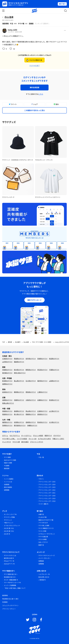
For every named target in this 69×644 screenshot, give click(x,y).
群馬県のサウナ (31, 370)
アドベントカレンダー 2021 (47, 493)
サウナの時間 (42, 539)
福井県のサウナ (42, 381)
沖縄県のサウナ (32, 425)
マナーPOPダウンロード (11, 583)
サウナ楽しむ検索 (44, 526)
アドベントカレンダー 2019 (47, 498)
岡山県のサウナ (31, 411)
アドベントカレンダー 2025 (47, 482)
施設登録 (7, 468)
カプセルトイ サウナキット (47, 534)
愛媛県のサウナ (31, 414)
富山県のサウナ (19, 381)
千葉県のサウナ (54, 370)
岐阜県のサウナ (7, 392)
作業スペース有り (58, 439)
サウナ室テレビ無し (9, 439)
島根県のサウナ (19, 411)
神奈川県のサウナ (20, 373)
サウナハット (8, 520)
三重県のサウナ (42, 392)
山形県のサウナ (7, 362)
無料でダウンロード (34, 300)
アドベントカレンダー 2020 (47, 496)
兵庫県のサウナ (42, 400)
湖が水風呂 (25, 442)
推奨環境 (5, 595)
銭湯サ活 (41, 545)
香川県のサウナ (19, 414)
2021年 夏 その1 (9, 528)
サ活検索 (7, 466)
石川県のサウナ (31, 381)
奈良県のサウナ (54, 400)
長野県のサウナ (7, 384)
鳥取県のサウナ (7, 411)
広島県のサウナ (42, 411)
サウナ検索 (7, 457)
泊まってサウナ (43, 542)
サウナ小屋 (16, 442)
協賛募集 (7, 490)
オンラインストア (9, 514)
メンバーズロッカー (45, 558)
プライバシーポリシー (9, 609)
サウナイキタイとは (10, 555)
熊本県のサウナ (42, 422)
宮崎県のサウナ (7, 425)
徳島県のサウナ (7, 414)
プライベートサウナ (37, 442)
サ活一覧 (41, 457)
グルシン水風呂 (38, 435)
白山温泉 (9, 17)
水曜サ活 (41, 514)
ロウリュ (5, 435)
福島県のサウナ (19, 362)
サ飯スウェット (9, 523)
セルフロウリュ (15, 435)
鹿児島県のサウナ (20, 425)
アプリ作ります (43, 523)
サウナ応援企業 (43, 537)
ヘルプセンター (43, 574)
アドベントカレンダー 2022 (47, 490)
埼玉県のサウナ (42, 370)
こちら (41, 94)
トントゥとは (8, 482)
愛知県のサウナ (31, 392)
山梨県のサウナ (54, 381)
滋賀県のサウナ (7, 400)
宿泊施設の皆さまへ (10, 577)
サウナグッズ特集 (9, 517)
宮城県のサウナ (42, 359)
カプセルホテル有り (44, 439)
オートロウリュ (26, 435)
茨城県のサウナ (7, 370)
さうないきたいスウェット (12, 526)
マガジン (41, 479)
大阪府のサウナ (31, 400)
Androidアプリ (8, 564)
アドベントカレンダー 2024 (47, 485)
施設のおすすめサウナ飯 (46, 520)
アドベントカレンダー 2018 (47, 501)
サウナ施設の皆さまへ (11, 574)
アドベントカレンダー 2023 (47, 487)
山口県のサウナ (54, 411)
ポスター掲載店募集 (10, 580)
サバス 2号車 (42, 531)
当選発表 (7, 485)
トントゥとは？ (35, 65)
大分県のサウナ (54, 422)
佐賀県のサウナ (19, 422)
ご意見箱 (41, 580)
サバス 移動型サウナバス (46, 528)
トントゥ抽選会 (9, 479)
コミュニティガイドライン (10, 605)
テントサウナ (7, 442)
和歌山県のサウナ (8, 403)
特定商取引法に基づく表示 (10, 599)
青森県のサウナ (19, 359)
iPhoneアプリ (8, 561)
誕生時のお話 (8, 558)
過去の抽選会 (8, 487)
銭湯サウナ (48, 435)
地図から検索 (8, 463)
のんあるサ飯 (42, 517)
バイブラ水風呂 (22, 439)
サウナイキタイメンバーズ (47, 555)
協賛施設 (41, 561)
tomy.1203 (12, 30)
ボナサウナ (57, 435)
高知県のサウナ (42, 414)
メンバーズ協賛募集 (10, 585)
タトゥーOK (32, 439)
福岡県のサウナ (7, 422)
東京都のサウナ (7, 373)
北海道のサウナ (7, 359)
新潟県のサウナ (7, 381)
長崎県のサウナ (31, 422)
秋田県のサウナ (54, 359)
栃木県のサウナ (19, 370)
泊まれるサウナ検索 (10, 460)
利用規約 (5, 602)
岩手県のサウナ (31, 359)
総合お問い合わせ (44, 577)
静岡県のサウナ (19, 392)
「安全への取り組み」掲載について (15, 588)
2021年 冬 (7, 534)
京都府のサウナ (19, 400)
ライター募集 (42, 504)
